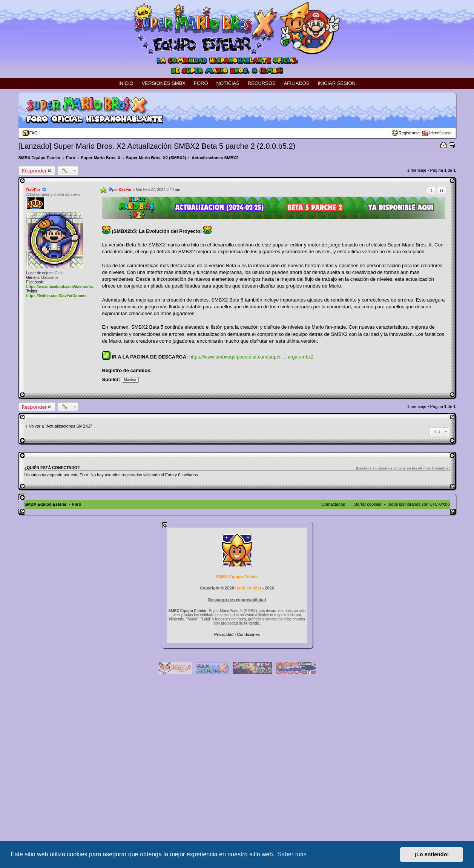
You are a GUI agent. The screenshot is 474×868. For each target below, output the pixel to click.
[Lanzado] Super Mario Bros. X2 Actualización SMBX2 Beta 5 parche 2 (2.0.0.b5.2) (157, 146)
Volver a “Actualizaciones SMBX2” (61, 426)
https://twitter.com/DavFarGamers (57, 296)
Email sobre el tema (443, 145)
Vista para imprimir (452, 145)
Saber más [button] (292, 854)
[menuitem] (224, 634)
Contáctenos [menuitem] (333, 504)
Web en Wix (248, 588)
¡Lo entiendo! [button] (432, 854)
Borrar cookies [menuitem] (368, 504)
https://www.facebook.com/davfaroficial (62, 287)
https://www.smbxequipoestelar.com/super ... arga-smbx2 (251, 357)
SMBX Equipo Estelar (237, 577)
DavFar (33, 190)
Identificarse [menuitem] (440, 133)
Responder (35, 171)
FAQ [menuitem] (34, 133)
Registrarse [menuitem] (409, 133)
